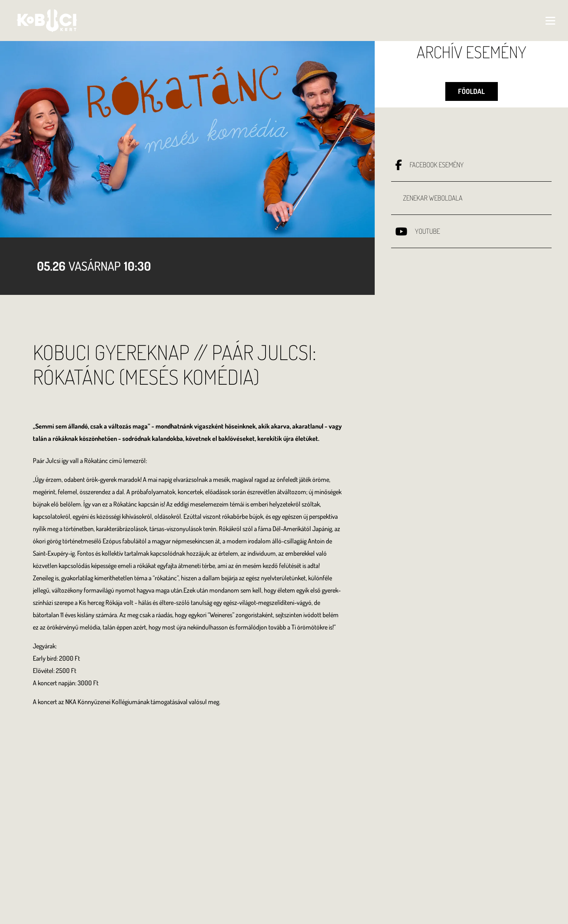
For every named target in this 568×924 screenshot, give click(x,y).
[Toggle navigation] (538, 21)
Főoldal (471, 94)
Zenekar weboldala (433, 204)
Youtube (427, 237)
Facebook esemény (437, 170)
